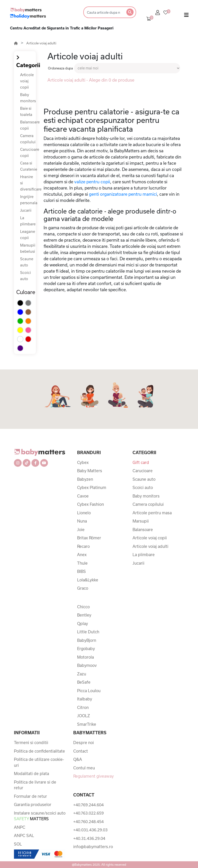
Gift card (141, 462)
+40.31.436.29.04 (89, 838)
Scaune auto (144, 479)
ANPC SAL (24, 835)
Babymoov (87, 665)
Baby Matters (90, 471)
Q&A (78, 759)
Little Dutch (88, 632)
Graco (83, 588)
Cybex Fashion (90, 504)
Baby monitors (146, 496)
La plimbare (144, 555)
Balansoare (143, 530)
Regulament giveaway (93, 776)
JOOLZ (84, 716)
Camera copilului (148, 504)
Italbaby (85, 699)
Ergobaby (86, 649)
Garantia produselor (33, 804)
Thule (82, 563)
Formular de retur (30, 796)
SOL (18, 844)
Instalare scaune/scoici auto (40, 816)
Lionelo (84, 513)
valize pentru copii (92, 182)
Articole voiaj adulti (41, 43)
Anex (82, 555)
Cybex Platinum (92, 487)
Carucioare (143, 471)
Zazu (82, 674)
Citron (83, 707)
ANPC (20, 827)
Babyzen (85, 479)
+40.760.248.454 (88, 822)
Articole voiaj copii (27, 81)
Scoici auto (143, 487)
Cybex (83, 462)
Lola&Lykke (88, 580)
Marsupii (141, 521)
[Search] (103, 12)
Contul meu (84, 768)
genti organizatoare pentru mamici (123, 194)
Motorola (85, 657)
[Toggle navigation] (186, 16)
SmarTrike (87, 724)
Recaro (83, 546)
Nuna (82, 521)
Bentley (84, 615)
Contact (81, 751)
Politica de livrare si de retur (35, 785)
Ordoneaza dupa (60, 68)
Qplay (82, 624)
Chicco (83, 607)
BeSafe (84, 682)
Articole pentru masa (152, 513)
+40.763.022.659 (88, 813)
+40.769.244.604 (88, 805)
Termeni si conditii (31, 743)
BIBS (81, 571)
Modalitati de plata (31, 774)
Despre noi (84, 743)
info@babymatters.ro (93, 847)
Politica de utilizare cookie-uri (39, 762)
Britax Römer (89, 538)
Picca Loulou (89, 691)
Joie (81, 530)
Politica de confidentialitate (39, 751)
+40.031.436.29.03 (90, 830)
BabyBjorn (87, 640)
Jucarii (26, 210)
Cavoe (83, 496)
